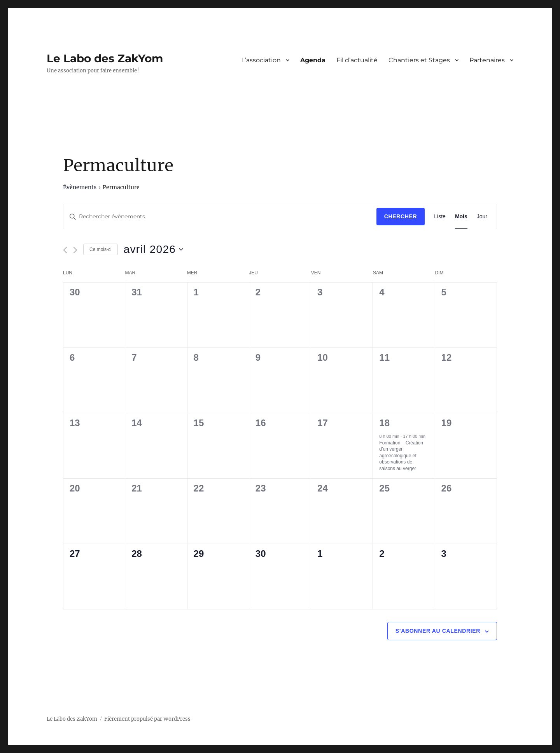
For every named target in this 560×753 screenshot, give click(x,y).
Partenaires (487, 60)
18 (384, 423)
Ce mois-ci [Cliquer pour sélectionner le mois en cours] (101, 249)
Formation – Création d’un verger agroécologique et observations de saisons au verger (401, 456)
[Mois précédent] (65, 250)
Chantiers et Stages (419, 60)
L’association (261, 60)
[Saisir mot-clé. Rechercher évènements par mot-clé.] (220, 217)
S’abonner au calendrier (438, 631)
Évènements (80, 187)
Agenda (313, 60)
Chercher (401, 216)
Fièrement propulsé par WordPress (147, 719)
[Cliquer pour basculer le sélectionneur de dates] (154, 249)
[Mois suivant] (75, 250)
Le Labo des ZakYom (105, 58)
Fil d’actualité (357, 60)
